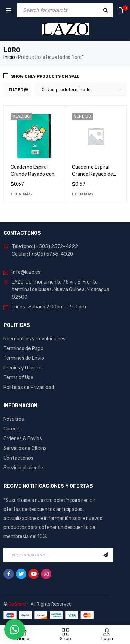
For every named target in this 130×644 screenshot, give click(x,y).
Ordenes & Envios (23, 439)
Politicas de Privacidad (29, 387)
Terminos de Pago (23, 349)
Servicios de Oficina (25, 448)
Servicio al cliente (23, 468)
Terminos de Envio (24, 358)
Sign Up (106, 555)
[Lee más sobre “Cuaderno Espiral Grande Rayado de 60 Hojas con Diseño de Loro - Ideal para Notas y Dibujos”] (83, 194)
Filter (16, 90)
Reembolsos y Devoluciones (34, 339)
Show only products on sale (45, 76)
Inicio (9, 57)
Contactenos (18, 458)
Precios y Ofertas (23, 368)
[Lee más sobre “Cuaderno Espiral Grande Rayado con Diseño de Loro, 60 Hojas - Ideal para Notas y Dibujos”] (21, 194)
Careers (12, 429)
